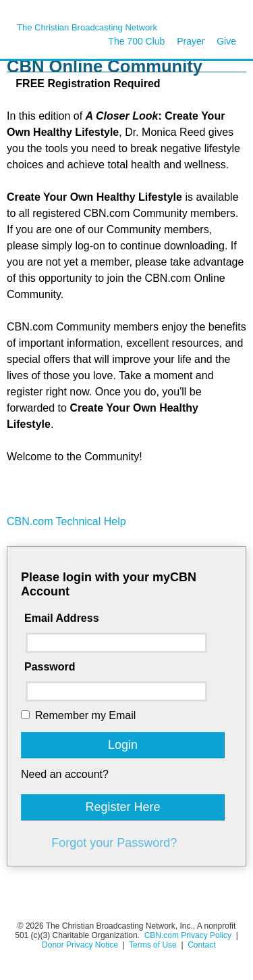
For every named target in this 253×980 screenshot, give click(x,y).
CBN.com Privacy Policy (188, 935)
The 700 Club (136, 41)
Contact (201, 945)
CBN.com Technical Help (66, 521)
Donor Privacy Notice (80, 945)
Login (123, 745)
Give (226, 41)
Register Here (122, 807)
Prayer (191, 41)
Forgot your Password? (114, 843)
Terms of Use (154, 945)
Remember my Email (85, 715)
